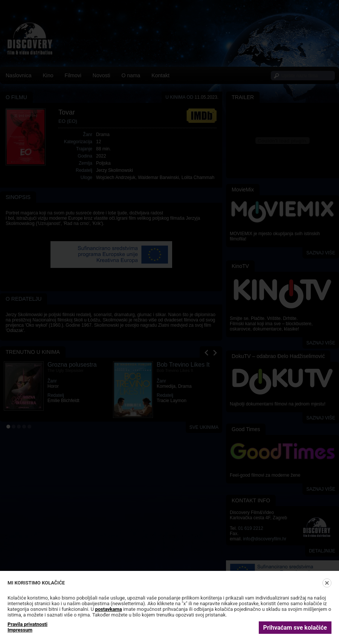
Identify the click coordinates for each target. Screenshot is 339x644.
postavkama (108, 609)
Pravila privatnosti (27, 624)
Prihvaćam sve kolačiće (295, 628)
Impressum (20, 630)
